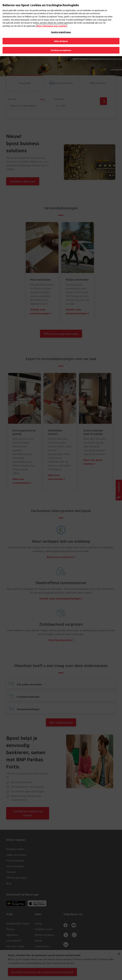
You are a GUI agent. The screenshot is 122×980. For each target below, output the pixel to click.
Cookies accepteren (61, 44)
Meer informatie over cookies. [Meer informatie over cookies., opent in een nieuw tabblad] (52, 20)
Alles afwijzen (61, 35)
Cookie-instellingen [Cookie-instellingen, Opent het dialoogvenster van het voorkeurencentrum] (61, 26)
